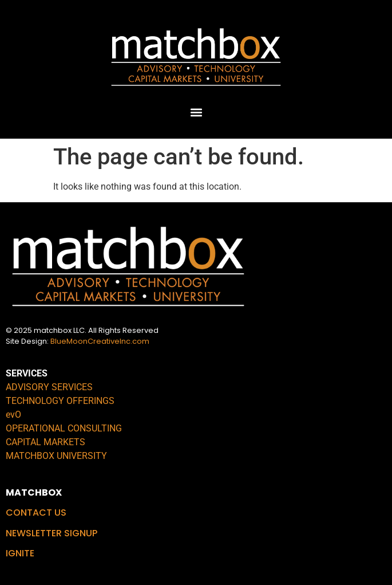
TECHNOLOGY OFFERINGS (60, 401)
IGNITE (20, 553)
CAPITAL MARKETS (45, 442)
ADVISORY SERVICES (49, 387)
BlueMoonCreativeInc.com (100, 341)
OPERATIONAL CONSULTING (64, 428)
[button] (196, 112)
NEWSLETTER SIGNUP (52, 533)
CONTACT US (36, 513)
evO (13, 415)
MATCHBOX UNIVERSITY (56, 456)
